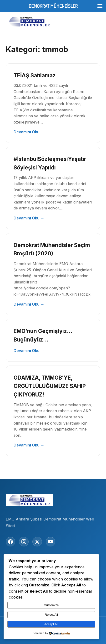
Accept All (51, 624)
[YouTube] (50, 542)
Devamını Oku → (29, 132)
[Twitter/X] (37, 542)
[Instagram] (24, 542)
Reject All (51, 615)
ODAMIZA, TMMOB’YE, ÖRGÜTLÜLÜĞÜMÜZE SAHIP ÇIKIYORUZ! (50, 386)
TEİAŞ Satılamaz (35, 75)
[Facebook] (10, 542)
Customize (51, 605)
